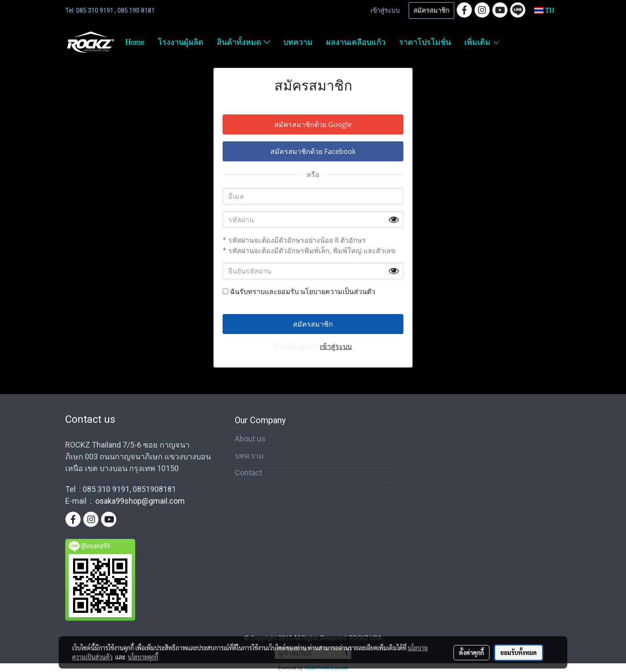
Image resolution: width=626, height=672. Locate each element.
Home (135, 42)
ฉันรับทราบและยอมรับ (299, 291)
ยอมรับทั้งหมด (519, 652)
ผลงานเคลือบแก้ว (356, 42)
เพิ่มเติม (482, 42)
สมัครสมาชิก (431, 10)
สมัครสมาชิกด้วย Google (313, 124)
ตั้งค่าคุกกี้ (471, 652)
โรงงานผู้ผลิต (181, 42)
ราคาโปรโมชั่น (425, 42)
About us (250, 439)
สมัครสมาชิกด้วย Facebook (313, 151)
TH (544, 10)
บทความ (298, 42)
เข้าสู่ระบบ (385, 10)
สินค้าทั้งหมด (243, 42)
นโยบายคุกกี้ (143, 657)
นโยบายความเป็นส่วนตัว (338, 291)
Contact (248, 473)
